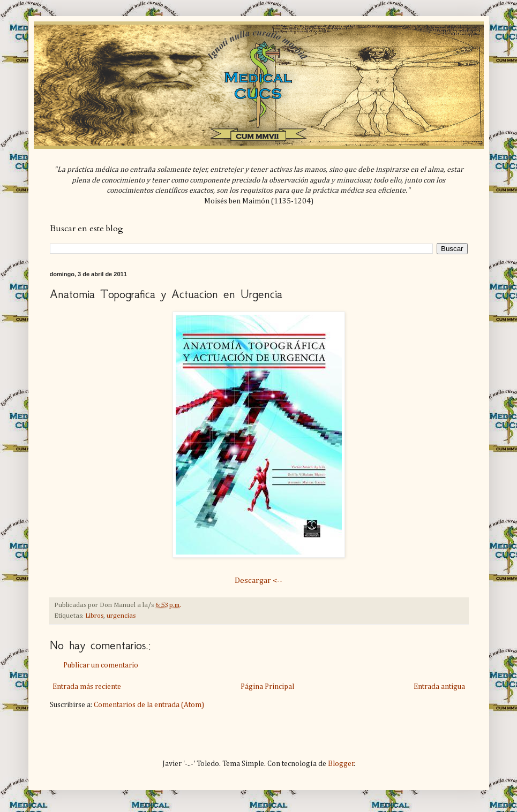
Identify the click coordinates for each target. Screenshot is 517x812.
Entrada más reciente (87, 687)
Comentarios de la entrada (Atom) (149, 705)
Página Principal (267, 687)
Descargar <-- (258, 580)
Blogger (341, 764)
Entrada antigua (439, 687)
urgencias (121, 616)
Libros (94, 616)
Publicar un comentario (101, 665)
